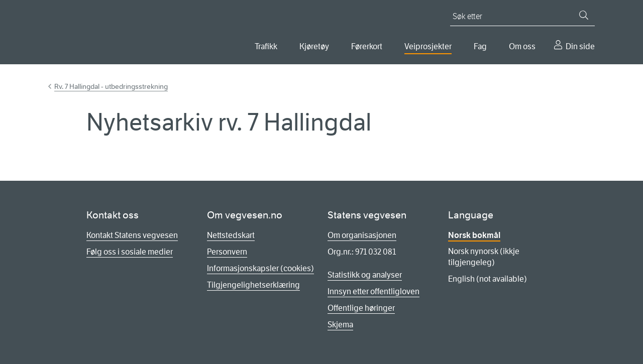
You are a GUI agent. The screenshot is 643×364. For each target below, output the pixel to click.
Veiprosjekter (428, 46)
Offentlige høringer (361, 308)
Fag (480, 46)
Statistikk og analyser (365, 275)
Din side (580, 46)
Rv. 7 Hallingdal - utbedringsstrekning (111, 86)
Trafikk (266, 46)
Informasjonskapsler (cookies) (260, 268)
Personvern (227, 252)
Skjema (340, 325)
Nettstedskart (231, 235)
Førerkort (367, 46)
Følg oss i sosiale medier (130, 252)
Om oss (522, 46)
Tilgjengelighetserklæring (253, 285)
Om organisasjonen (362, 235)
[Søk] (584, 15)
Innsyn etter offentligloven (373, 291)
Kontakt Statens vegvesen (132, 235)
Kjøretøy (314, 46)
